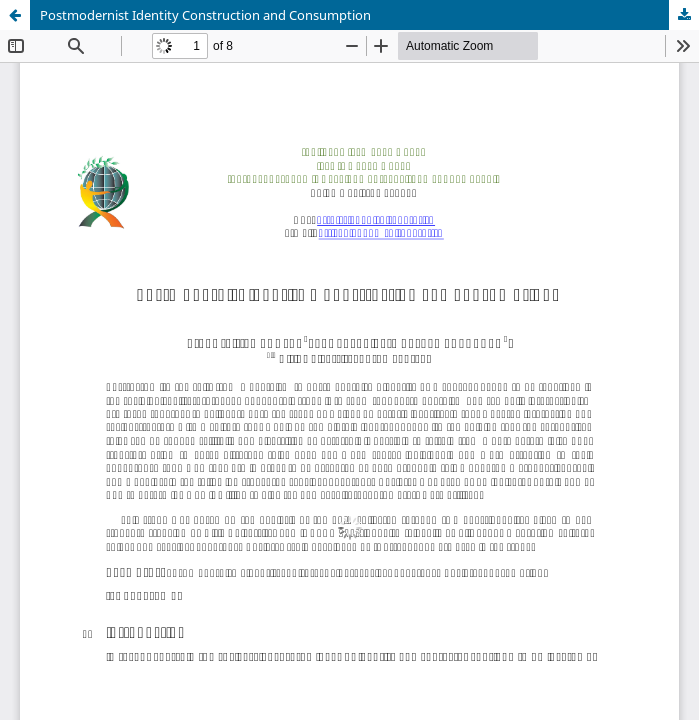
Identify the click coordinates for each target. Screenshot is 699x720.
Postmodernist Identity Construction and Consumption (205, 15)
